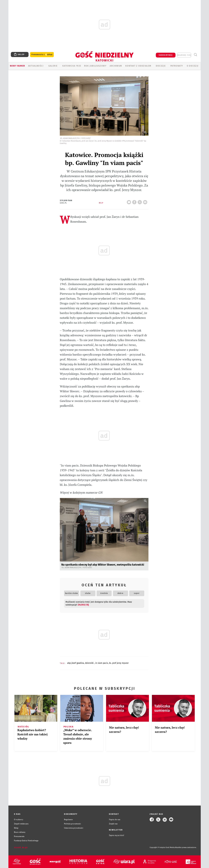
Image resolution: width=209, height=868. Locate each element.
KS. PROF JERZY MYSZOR (119, 663)
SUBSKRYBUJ (166, 55)
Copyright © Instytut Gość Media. (162, 847)
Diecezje (161, 66)
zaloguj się (184, 55)
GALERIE (53, 66)
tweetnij (140, 201)
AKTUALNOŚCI (36, 66)
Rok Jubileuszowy (95, 66)
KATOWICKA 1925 (72, 66)
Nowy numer (18, 66)
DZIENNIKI (90, 663)
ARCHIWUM (116, 66)
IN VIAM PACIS (102, 663)
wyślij (146, 201)
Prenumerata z (42, 55)
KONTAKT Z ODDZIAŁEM (138, 66)
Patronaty (177, 66)
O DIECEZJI (193, 66)
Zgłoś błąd (21, 848)
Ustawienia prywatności (74, 828)
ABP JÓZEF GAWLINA (76, 663)
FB (135, 201)
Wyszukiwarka (196, 55)
